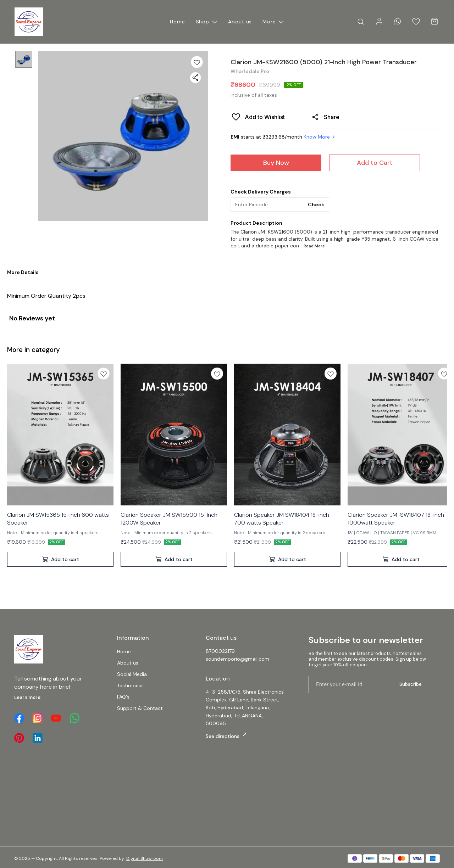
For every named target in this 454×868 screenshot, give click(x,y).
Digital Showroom (145, 858)
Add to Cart (375, 163)
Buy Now (276, 163)
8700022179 (220, 651)
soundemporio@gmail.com (237, 659)
